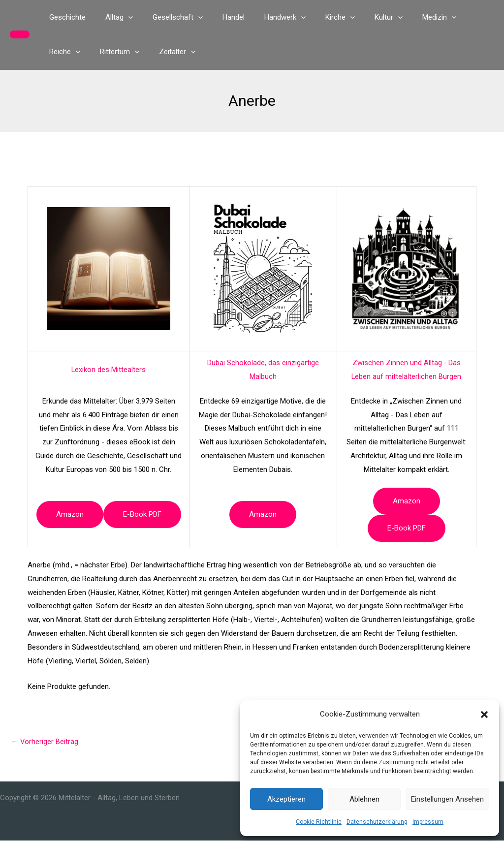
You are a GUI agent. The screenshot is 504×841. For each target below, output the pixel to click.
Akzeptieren (286, 799)
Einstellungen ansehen (447, 799)
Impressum (428, 822)
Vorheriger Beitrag (45, 742)
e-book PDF (142, 514)
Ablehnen (364, 799)
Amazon (70, 514)
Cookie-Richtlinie (319, 822)
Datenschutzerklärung (377, 822)
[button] (484, 715)
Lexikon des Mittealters (109, 370)
